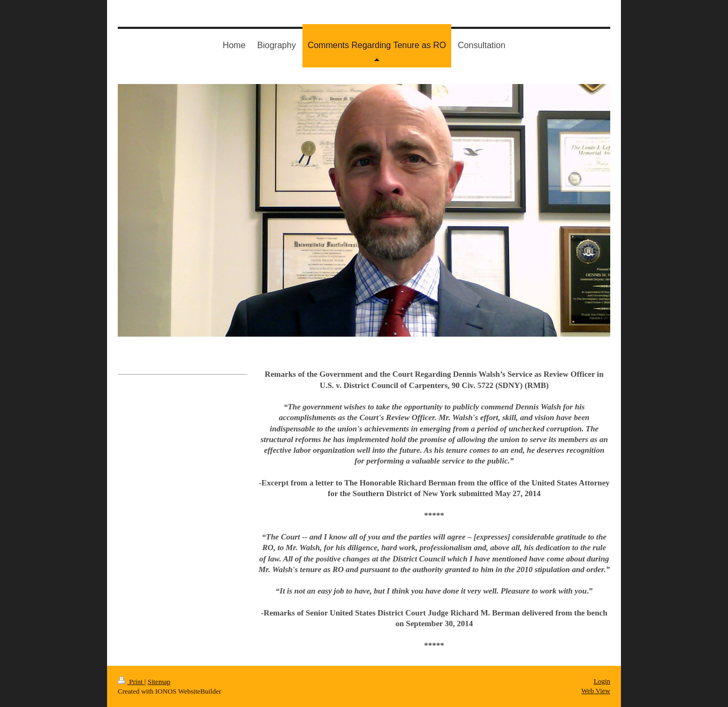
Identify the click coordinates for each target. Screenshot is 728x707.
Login (602, 681)
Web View (596, 691)
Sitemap (159, 682)
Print (131, 682)
